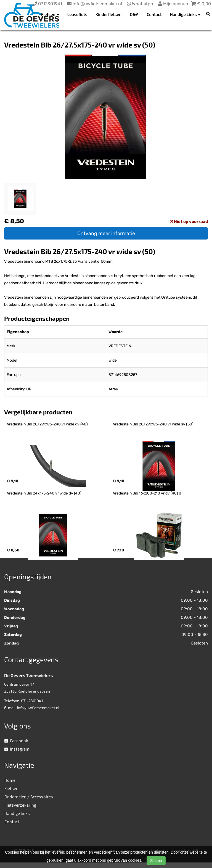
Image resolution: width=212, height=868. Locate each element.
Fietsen (11, 788)
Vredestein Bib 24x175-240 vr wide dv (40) (44, 493)
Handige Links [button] (185, 14)
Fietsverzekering (20, 805)
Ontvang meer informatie (106, 233)
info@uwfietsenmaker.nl (38, 708)
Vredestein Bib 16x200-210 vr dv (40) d (147, 493)
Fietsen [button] (50, 14)
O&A (134, 14)
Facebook (16, 741)
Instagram (17, 749)
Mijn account (175, 4)
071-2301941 (32, 701)
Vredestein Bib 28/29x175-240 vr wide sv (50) (153, 424)
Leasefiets (77, 14)
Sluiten (156, 861)
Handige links (17, 813)
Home (10, 780)
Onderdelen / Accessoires (29, 797)
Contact (154, 14)
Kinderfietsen (108, 14)
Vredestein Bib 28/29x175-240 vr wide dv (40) (47, 424)
